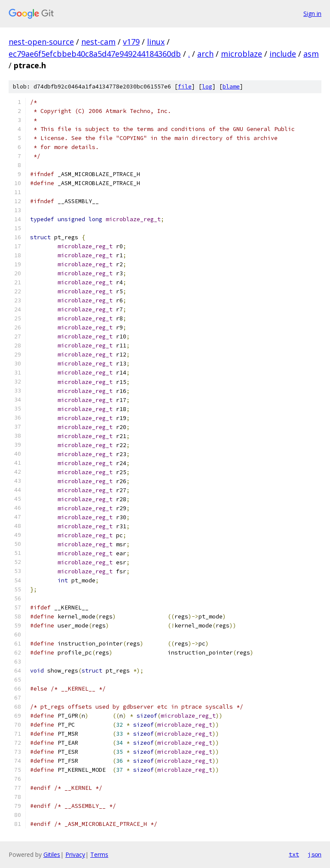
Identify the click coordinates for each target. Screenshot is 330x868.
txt (294, 854)
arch (205, 54)
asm (311, 54)
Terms (99, 854)
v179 (131, 42)
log (207, 87)
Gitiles (52, 854)
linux (156, 42)
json (315, 854)
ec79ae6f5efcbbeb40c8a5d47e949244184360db (95, 54)
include (283, 54)
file (185, 87)
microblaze (241, 54)
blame (231, 87)
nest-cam (98, 42)
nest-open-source (41, 42)
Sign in (312, 14)
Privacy (75, 854)
